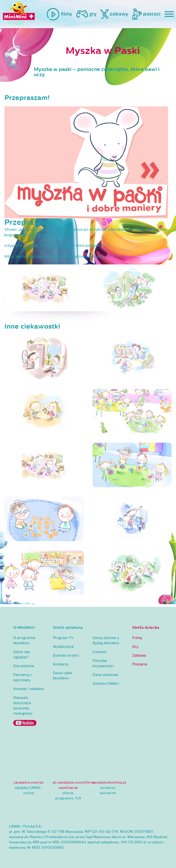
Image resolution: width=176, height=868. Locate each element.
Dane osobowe (105, 675)
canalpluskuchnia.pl (109, 782)
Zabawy (139, 655)
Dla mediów (24, 666)
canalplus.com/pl (29, 782)
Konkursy (61, 664)
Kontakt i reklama (28, 689)
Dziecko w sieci (66, 655)
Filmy (137, 638)
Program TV (63, 638)
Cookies (99, 652)
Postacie (140, 664)
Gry (135, 647)
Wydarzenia (63, 647)
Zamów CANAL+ (106, 684)
